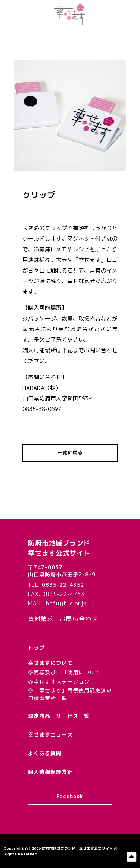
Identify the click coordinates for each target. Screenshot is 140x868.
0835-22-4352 (63, 585)
